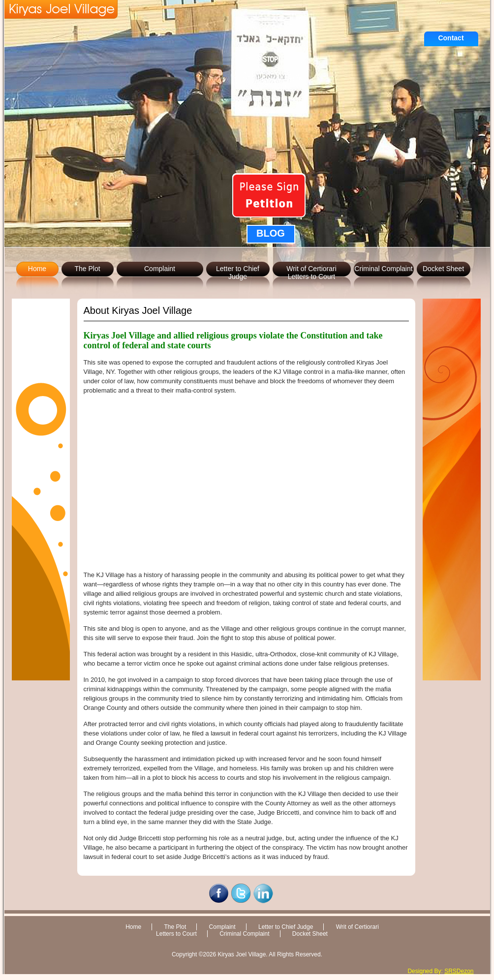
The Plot (87, 269)
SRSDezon (459, 971)
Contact (451, 38)
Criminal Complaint (383, 269)
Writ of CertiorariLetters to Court (311, 273)
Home (37, 269)
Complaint (160, 269)
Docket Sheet (443, 269)
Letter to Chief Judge (238, 273)
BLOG (271, 233)
